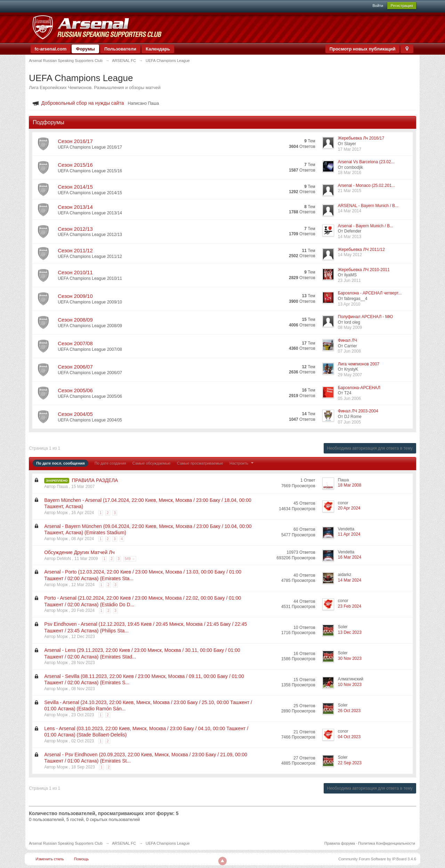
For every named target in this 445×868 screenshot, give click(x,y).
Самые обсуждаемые (152, 463)
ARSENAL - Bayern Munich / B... (368, 206)
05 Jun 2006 (349, 399)
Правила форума (340, 843)
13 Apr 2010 (349, 304)
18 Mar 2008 (350, 485)
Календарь (158, 49)
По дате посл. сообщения (60, 463)
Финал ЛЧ (347, 340)
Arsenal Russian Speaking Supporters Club (66, 843)
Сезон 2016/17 (75, 141)
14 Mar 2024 (350, 580)
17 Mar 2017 (350, 149)
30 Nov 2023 (350, 658)
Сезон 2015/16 (75, 165)
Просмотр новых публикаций (363, 49)
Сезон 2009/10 (75, 296)
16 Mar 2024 (350, 557)
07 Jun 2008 (349, 351)
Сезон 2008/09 (75, 320)
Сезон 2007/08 (75, 343)
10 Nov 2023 (350, 685)
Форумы (85, 49)
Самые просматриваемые (200, 463)
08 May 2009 (350, 328)
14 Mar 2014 (350, 211)
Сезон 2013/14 (75, 207)
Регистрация (402, 6)
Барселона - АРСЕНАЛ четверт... (370, 293)
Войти (378, 6)
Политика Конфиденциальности (387, 843)
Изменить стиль (50, 859)
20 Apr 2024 (349, 508)
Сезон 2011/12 (75, 250)
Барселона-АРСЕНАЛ (359, 388)
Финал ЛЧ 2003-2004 (358, 411)
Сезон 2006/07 (75, 367)
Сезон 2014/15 (75, 187)
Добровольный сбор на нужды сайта (83, 103)
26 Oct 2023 (349, 711)
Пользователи (120, 49)
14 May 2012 (350, 255)
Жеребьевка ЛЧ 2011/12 (361, 250)
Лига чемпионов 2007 (359, 364)
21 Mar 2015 (350, 191)
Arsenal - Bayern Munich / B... (366, 226)
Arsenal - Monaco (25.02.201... (367, 186)
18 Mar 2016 (350, 173)
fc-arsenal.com (51, 49)
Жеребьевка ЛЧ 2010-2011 (364, 270)
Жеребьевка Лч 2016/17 (361, 138)
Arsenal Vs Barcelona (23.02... (366, 162)
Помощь (82, 859)
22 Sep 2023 (350, 763)
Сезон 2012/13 (75, 229)
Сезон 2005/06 (75, 390)
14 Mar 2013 (350, 237)
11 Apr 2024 (349, 534)
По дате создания (110, 463)
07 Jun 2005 (349, 422)
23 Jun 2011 (349, 281)
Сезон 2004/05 (75, 414)
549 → (130, 559)
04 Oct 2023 (349, 737)
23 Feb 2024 (350, 606)
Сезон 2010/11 (75, 272)
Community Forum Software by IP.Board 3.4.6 (377, 859)
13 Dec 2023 (350, 632)
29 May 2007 (350, 375)
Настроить (242, 463)
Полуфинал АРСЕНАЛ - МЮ (365, 317)
